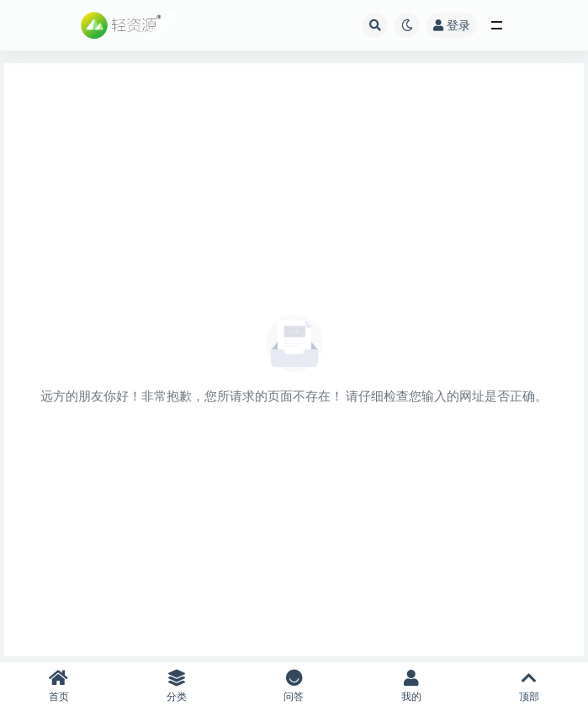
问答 (294, 686)
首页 (59, 686)
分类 (177, 686)
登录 (452, 25)
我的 (411, 686)
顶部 (529, 686)
